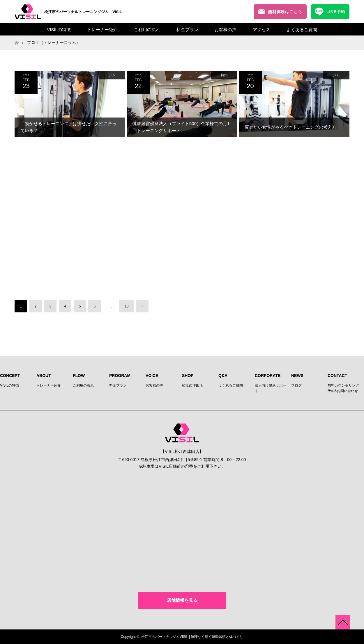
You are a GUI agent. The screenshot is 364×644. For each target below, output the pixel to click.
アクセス (261, 30)
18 (127, 306)
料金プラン (187, 30)
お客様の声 (226, 30)
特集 (224, 75)
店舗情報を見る (182, 600)
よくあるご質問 (302, 30)
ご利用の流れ (147, 30)
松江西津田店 (192, 385)
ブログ (296, 385)
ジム (112, 75)
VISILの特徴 (59, 30)
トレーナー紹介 (102, 30)
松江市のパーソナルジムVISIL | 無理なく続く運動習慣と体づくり (192, 637)
